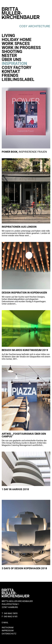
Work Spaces (16, 44)
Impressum (8, 631)
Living (8, 36)
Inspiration (14, 64)
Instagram (8, 628)
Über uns (12, 60)
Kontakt (11, 72)
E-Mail (5, 623)
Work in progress (21, 48)
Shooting (12, 52)
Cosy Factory (17, 68)
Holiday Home (17, 40)
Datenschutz (9, 634)
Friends (10, 75)
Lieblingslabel (18, 80)
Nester (9, 56)
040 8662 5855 (11, 613)
